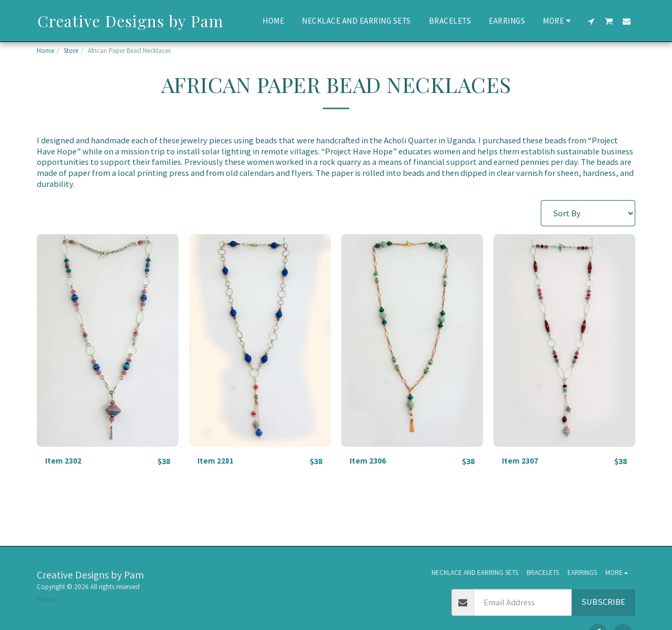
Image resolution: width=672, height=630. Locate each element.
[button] (591, 21)
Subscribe (603, 602)
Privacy (47, 599)
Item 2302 (65, 461)
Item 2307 (522, 461)
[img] (108, 340)
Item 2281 (217, 461)
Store (71, 51)
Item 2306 (369, 461)
